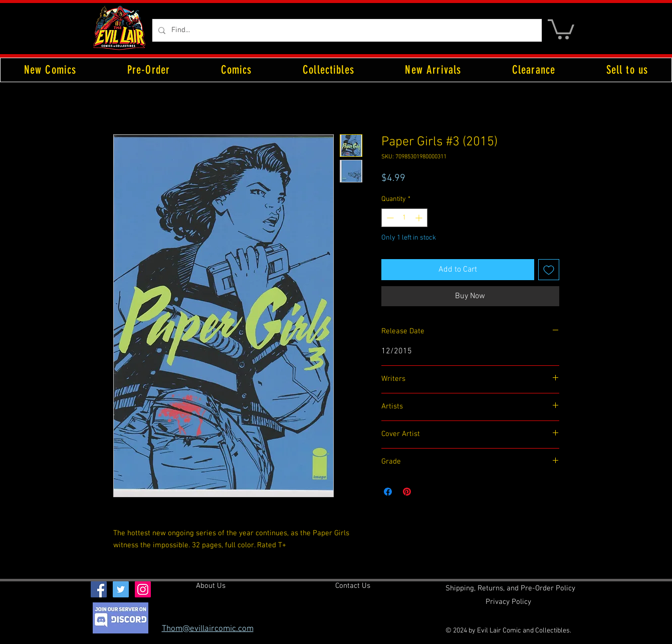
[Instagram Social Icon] (143, 589)
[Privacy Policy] (508, 602)
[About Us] (211, 586)
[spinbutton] (404, 218)
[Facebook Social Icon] (99, 589)
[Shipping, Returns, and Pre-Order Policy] (510, 589)
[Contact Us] (353, 586)
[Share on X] (426, 492)
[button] (561, 28)
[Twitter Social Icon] (121, 589)
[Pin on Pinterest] (407, 492)
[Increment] (420, 218)
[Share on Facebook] (388, 492)
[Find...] (346, 30)
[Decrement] (389, 218)
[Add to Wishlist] (549, 270)
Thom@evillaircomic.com (208, 629)
